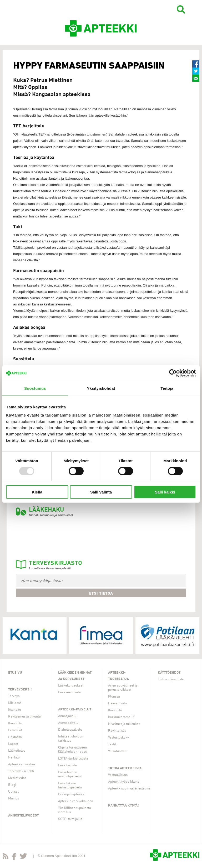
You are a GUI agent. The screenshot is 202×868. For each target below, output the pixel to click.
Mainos (14, 799)
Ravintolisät (117, 731)
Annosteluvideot (23, 816)
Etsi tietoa (101, 593)
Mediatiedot (17, 778)
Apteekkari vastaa (22, 764)
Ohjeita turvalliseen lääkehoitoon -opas (72, 750)
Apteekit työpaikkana (124, 782)
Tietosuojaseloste (171, 679)
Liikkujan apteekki (72, 794)
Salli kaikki (165, 492)
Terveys (14, 696)
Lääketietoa (17, 751)
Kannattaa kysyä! (123, 806)
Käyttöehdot (169, 673)
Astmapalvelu (68, 723)
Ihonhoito (15, 723)
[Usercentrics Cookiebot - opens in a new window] (173, 373)
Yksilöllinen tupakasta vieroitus (75, 810)
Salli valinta (101, 492)
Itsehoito (15, 710)
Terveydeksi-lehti (21, 771)
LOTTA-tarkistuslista (73, 759)
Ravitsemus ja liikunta (24, 717)
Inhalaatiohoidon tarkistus (71, 739)
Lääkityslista (67, 765)
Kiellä (37, 492)
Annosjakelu (67, 716)
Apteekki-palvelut (75, 710)
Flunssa (114, 697)
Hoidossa (15, 737)
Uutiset (13, 792)
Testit (112, 744)
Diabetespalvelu (70, 730)
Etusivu (15, 673)
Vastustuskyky (118, 738)
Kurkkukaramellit (121, 717)
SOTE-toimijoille (70, 819)
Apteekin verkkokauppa (76, 801)
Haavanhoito (117, 703)
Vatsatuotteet (118, 751)
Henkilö (14, 758)
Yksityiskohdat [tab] (101, 388)
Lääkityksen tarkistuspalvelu (70, 785)
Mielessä (15, 703)
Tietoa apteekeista (125, 768)
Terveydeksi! (20, 690)
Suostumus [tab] (35, 388)
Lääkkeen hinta (69, 692)
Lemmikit (15, 730)
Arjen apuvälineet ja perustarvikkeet (123, 688)
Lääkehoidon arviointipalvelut (70, 774)
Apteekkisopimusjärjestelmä (129, 789)
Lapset (13, 744)
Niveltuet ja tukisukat (124, 724)
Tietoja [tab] (167, 388)
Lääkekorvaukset (71, 686)
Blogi (12, 785)
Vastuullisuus (118, 775)
